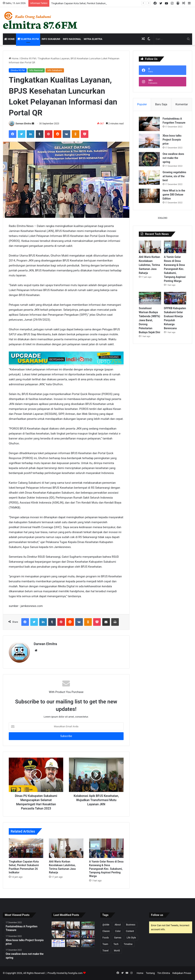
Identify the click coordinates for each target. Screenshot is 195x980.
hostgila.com (75, 973)
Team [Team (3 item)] (105, 944)
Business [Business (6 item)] (131, 925)
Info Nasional (72, 39)
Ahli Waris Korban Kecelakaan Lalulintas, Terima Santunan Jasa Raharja (149, 265)
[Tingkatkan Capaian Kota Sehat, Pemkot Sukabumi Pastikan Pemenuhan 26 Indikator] (26, 848)
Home (9, 39)
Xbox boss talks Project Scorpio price (172, 140)
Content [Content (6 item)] (130, 931)
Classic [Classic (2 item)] (106, 931)
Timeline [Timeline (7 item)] (128, 944)
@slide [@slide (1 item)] (106, 925)
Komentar (182, 104)
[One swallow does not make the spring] (149, 159)
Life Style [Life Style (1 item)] (131, 938)
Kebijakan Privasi (182, 973)
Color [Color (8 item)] (118, 931)
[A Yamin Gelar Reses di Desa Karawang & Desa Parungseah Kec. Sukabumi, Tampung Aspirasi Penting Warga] (106, 848)
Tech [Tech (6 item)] (116, 944)
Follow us (157, 915)
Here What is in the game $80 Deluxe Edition (174, 195)
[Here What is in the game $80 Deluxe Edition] (149, 196)
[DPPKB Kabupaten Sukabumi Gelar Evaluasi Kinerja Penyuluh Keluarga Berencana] (175, 298)
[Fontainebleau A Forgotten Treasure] (149, 124)
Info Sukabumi (51, 39)
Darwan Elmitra (23, 124)
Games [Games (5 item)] (118, 938)
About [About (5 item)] (118, 925)
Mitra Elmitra (93, 39)
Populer (142, 104)
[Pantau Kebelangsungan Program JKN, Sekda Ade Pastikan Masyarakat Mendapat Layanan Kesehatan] (58, 934)
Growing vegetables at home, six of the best (174, 176)
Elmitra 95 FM (28, 39)
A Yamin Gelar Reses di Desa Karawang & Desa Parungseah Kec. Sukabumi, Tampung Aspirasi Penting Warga (106, 869)
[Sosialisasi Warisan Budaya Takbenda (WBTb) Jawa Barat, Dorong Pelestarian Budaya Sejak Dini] (150, 298)
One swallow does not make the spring (173, 158)
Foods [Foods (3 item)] (106, 938)
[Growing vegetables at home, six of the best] (149, 177)
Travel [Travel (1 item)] (105, 951)
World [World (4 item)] (117, 951)
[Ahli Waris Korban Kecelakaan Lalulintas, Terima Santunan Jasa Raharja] (66, 848)
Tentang (150, 973)
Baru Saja (161, 104)
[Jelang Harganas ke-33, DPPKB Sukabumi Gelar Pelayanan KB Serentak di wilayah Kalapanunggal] (88, 943)
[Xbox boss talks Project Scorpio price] (149, 141)
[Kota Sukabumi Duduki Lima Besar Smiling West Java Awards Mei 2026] (58, 943)
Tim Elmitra (164, 973)
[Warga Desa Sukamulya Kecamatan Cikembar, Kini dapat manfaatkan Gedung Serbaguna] (73, 943)
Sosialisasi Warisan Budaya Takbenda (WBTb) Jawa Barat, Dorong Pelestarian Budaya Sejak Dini (149, 320)
